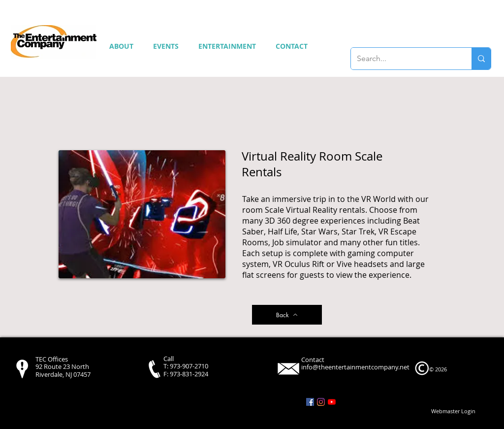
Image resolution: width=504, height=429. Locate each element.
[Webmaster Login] (453, 411)
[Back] (287, 315)
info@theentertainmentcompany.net (355, 367)
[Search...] (404, 59)
